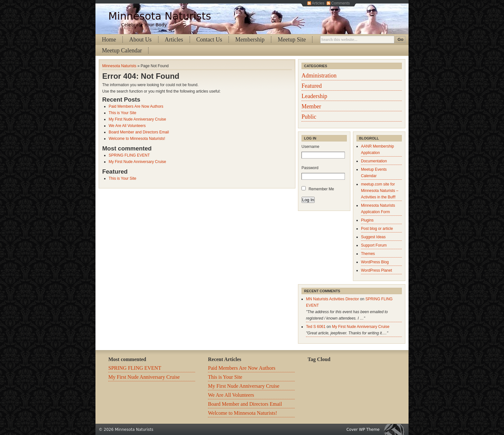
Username (310, 147)
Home (109, 40)
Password (310, 168)
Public (309, 117)
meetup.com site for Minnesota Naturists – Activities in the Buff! (380, 191)
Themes (368, 254)
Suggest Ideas (373, 237)
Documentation (374, 161)
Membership (250, 40)
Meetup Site (292, 40)
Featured (312, 86)
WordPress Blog (375, 262)
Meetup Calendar (122, 50)
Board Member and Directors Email (139, 132)
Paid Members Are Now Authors (136, 106)
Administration (319, 76)
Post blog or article (377, 229)
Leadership (314, 96)
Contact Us (209, 40)
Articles (318, 3)
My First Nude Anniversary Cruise (137, 119)
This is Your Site (122, 113)
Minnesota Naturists (160, 16)
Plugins (367, 220)
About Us (140, 40)
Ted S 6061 (316, 327)
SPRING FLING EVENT (129, 155)
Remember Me (321, 189)
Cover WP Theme (363, 430)
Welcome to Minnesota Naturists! (137, 139)
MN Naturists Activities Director (333, 299)
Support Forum (374, 245)
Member (311, 106)
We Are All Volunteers (127, 126)
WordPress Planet (377, 270)
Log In (308, 200)
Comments (340, 3)
